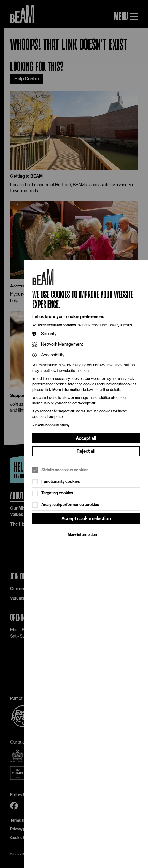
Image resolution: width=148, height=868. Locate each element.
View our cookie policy (51, 425)
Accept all (86, 438)
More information (82, 535)
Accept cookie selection (86, 518)
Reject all (86, 451)
